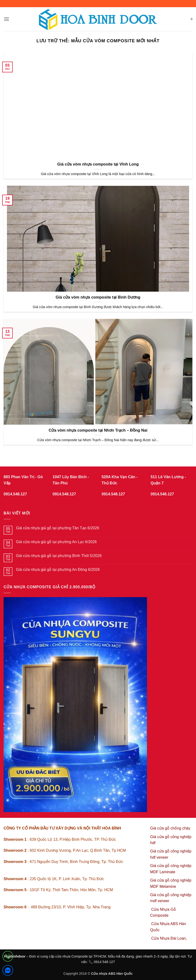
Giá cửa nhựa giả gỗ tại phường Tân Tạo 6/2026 (58, 528)
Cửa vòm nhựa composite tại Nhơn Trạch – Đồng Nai (98, 430)
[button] (6, 19)
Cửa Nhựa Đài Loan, (169, 938)
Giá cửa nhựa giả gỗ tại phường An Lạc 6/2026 (56, 542)
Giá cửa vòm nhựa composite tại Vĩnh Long (98, 164)
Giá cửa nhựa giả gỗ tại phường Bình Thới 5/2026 (59, 556)
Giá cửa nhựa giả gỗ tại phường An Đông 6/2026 (58, 570)
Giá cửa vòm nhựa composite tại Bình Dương (98, 297)
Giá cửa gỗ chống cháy (170, 828)
